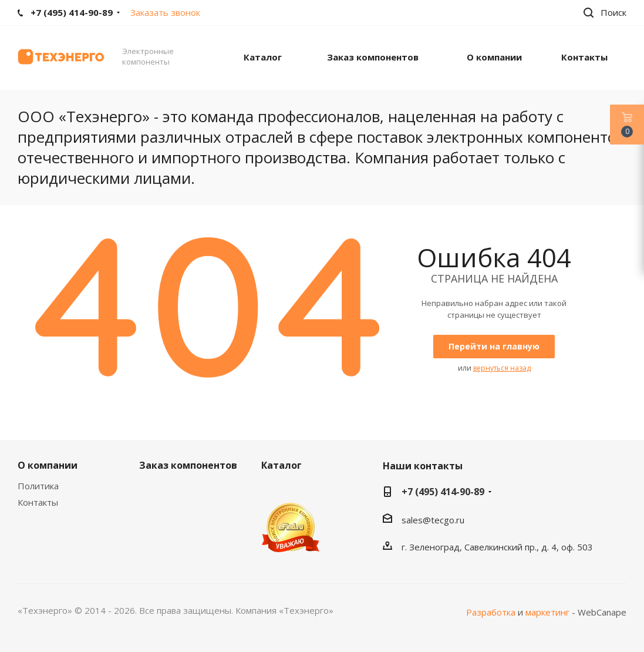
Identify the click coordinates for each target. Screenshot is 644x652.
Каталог (281, 465)
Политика (38, 486)
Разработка (491, 612)
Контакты (38, 502)
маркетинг (547, 612)
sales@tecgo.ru (433, 520)
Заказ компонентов (188, 465)
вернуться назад (502, 368)
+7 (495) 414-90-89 (443, 492)
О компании (48, 465)
